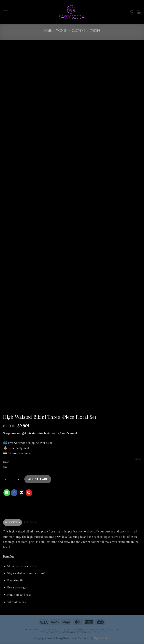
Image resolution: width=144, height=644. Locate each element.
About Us (113, 629)
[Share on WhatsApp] (7, 493)
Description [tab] (13, 522)
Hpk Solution (102, 638)
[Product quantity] (12, 479)
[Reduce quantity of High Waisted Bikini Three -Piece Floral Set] (5, 479)
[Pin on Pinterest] (29, 493)
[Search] (132, 12)
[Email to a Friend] (22, 493)
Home (47, 31)
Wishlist (100, 632)
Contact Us (52, 629)
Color (6, 462)
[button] (6, 12)
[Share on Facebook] (14, 493)
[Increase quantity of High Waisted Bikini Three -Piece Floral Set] (18, 479)
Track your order (73, 629)
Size (5, 467)
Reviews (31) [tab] (32, 522)
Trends (95, 31)
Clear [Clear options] (138, 459)
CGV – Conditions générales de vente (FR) (66, 632)
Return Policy (96, 629)
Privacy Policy (34, 629)
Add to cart (38, 479)
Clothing (79, 31)
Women (62, 31)
